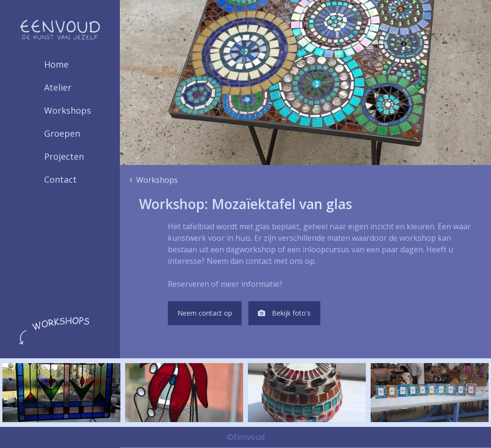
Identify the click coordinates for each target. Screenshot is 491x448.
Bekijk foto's (295, 314)
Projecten (64, 156)
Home (56, 64)
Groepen (62, 133)
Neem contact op (208, 314)
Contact (60, 179)
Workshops (68, 110)
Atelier (58, 87)
